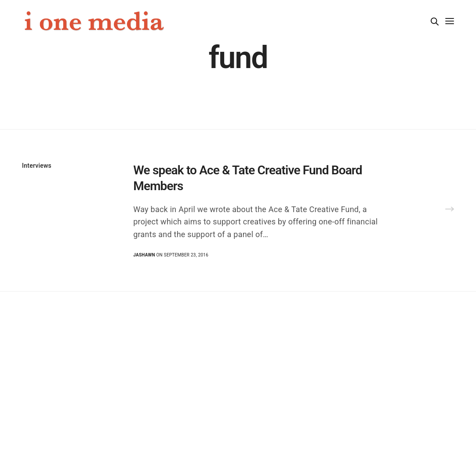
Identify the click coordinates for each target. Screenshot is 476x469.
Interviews (37, 166)
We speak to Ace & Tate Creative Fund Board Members (248, 178)
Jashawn (144, 255)
